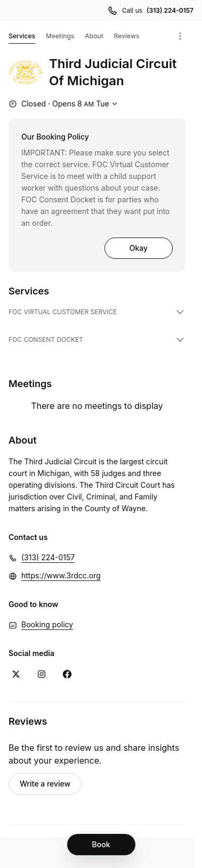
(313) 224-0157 (48, 557)
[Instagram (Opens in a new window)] (42, 674)
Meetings (60, 36)
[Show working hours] (64, 104)
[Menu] (180, 36)
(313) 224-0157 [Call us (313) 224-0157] (170, 10)
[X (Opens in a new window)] (16, 674)
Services (22, 38)
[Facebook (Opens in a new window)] (67, 674)
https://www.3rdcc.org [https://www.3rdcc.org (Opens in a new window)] (61, 575)
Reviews (127, 36)
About (94, 36)
